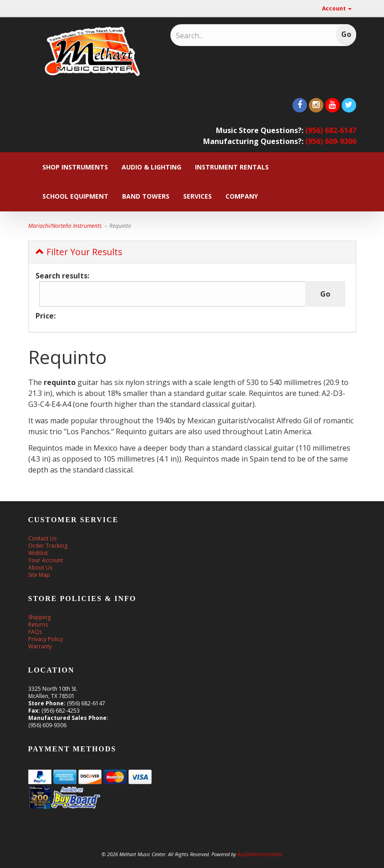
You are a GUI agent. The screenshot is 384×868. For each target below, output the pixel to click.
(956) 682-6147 (331, 130)
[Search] (235, 36)
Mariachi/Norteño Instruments (65, 226)
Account (337, 8)
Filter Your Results (79, 252)
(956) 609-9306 (331, 141)
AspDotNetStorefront (260, 854)
